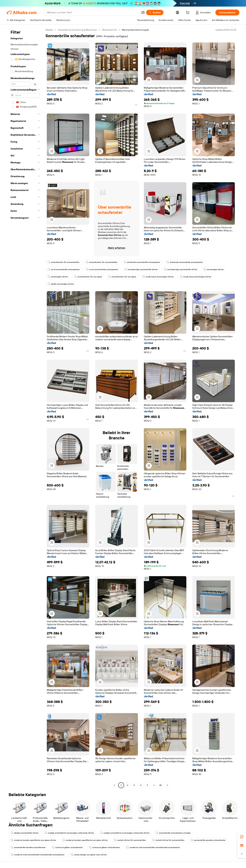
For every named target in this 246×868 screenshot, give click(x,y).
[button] (143, 13)
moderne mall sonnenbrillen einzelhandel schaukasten (153, 847)
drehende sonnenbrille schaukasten (142, 262)
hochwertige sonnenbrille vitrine (141, 269)
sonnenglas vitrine (214, 269)
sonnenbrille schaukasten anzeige (173, 833)
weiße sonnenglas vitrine (61, 284)
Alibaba (49, 30)
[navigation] (25, 408)
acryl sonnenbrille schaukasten (64, 269)
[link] (242, 837)
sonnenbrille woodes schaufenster (208, 840)
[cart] (188, 13)
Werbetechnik (109, 30)
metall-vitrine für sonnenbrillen (130, 840)
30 (161, 785)
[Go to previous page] (115, 785)
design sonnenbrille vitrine (25, 833)
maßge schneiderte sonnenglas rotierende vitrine (69, 833)
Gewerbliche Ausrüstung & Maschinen (78, 30)
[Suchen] (155, 13)
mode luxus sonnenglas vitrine (158, 277)
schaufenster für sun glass (88, 277)
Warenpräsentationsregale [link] (135, 30)
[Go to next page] (167, 785)
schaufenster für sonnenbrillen (64, 262)
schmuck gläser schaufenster (67, 847)
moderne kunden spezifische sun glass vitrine (33, 840)
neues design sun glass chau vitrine (89, 855)
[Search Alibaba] (93, 13)
